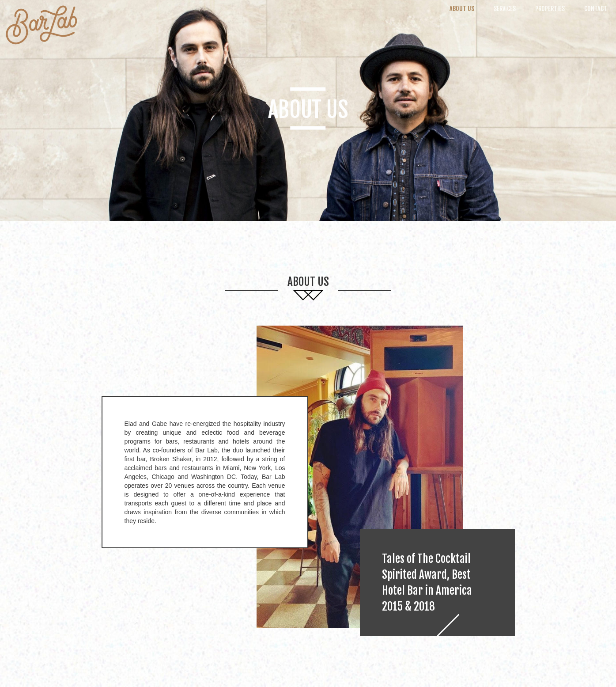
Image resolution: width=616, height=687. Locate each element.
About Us (462, 9)
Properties (550, 9)
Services (505, 9)
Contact (596, 9)
